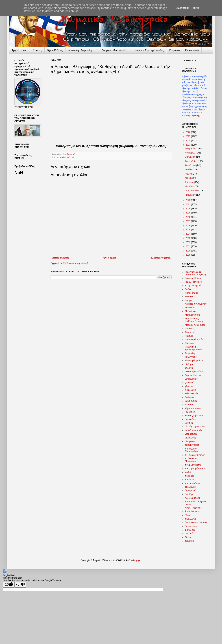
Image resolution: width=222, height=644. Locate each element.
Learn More (182, 8)
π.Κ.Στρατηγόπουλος (195, 469)
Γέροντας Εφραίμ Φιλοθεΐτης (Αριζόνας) (195, 273)
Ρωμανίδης (190, 353)
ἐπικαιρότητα (191, 526)
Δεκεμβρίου (191, 149)
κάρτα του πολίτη (193, 408)
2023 (188, 145)
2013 (188, 238)
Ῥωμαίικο (174, 50)
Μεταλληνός (191, 311)
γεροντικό (190, 383)
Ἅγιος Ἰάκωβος (192, 512)
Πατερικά (189, 343)
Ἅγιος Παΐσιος (55, 50)
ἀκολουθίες (190, 487)
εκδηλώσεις (191, 390)
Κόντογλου (190, 297)
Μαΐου (188, 178)
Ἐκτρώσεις (190, 530)
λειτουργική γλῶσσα (195, 416)
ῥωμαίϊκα (189, 541)
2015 (188, 230)
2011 (188, 246)
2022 (188, 200)
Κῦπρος (189, 300)
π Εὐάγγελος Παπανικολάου (192, 450)
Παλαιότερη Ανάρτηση (160, 258)
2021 (188, 204)
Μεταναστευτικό (193, 315)
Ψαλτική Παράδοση (194, 360)
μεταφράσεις (191, 419)
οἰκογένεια (190, 441)
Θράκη (188, 289)
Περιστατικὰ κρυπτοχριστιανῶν (194, 348)
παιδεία (189, 472)
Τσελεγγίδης (191, 357)
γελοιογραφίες (192, 379)
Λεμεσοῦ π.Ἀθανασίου (196, 304)
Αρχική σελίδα (109, 258)
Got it (196, 8)
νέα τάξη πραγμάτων (195, 427)
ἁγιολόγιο (190, 494)
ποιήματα (189, 476)
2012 (188, 242)
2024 (188, 141)
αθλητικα (189, 368)
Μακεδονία (190, 308)
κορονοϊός (190, 412)
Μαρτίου (189, 186)
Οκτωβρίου (190, 157)
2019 (188, 213)
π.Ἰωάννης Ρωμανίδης (81, 50)
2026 (188, 132)
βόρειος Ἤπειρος (193, 375)
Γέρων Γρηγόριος (193, 282)
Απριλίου (189, 182)
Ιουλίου (189, 170)
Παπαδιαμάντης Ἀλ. (194, 340)
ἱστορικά (189, 534)
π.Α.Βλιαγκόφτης (67, 157)
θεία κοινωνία (191, 394)
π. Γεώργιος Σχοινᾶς (195, 455)
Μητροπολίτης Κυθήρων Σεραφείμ (194, 320)
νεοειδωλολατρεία (193, 430)
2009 (188, 255)
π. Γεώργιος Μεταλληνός (112, 50)
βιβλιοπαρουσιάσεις (194, 372)
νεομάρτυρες (191, 434)
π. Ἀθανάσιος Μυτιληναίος (191, 460)
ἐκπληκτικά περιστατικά (196, 523)
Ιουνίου (189, 174)
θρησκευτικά (191, 401)
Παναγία (189, 336)
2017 (188, 221)
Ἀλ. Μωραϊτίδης (192, 498)
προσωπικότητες (193, 483)
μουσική (189, 423)
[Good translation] (9, 585)
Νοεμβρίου (190, 153)
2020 (188, 209)
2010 (188, 251)
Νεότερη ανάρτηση (60, 258)
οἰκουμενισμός (192, 445)
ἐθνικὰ (188, 515)
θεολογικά (190, 397)
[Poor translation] (20, 585)
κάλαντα (189, 405)
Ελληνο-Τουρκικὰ (193, 286)
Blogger (137, 560)
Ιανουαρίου (191, 195)
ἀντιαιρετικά (191, 491)
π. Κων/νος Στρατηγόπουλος (148, 50)
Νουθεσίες (190, 329)
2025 (188, 136)
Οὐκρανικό (190, 332)
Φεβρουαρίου (192, 191)
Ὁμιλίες (189, 537)
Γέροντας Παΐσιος (193, 278)
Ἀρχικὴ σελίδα (19, 50)
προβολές (190, 480)
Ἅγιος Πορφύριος (193, 508)
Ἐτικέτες (37, 50)
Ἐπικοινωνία (192, 50)
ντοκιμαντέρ (191, 438)
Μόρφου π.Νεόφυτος (195, 325)
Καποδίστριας (192, 293)
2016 (188, 226)
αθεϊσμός (189, 364)
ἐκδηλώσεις (191, 519)
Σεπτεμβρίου (191, 161)
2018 (188, 217)
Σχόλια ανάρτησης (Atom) (76, 263)
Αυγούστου (190, 165)
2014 (188, 234)
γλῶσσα (189, 386)
